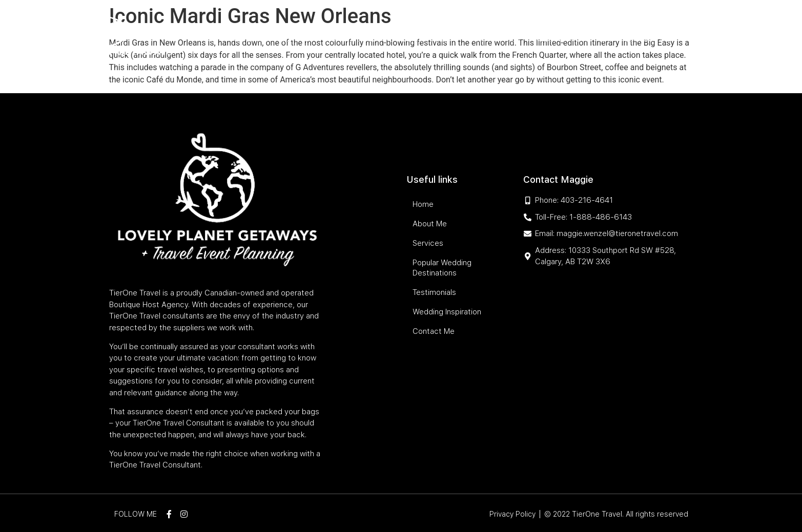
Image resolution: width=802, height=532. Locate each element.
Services (297, 39)
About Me (250, 39)
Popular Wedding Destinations (392, 39)
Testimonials (495, 39)
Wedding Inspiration (572, 39)
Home (208, 39)
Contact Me (647, 39)
